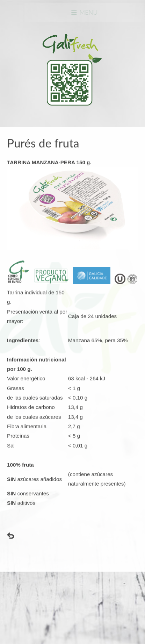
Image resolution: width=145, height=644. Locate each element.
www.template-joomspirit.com (2, 610)
